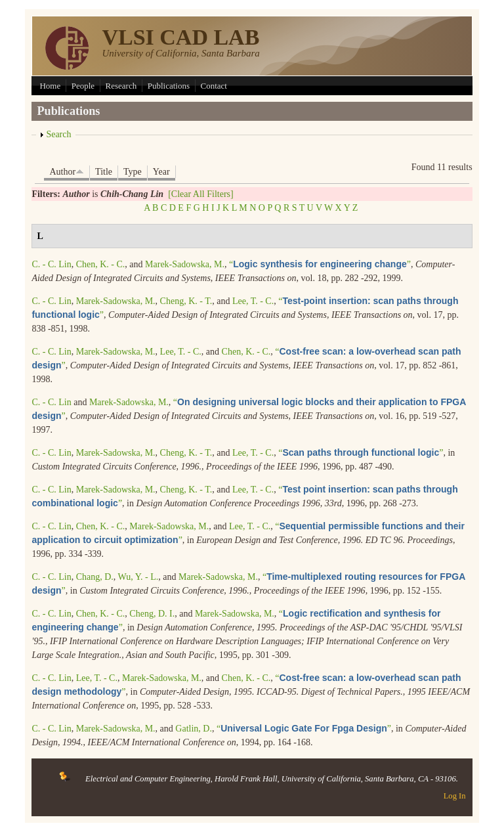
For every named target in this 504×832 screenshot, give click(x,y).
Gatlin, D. (194, 729)
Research (121, 86)
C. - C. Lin (51, 264)
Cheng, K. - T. (186, 301)
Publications (169, 86)
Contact (214, 86)
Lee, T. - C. (253, 301)
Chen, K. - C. (101, 264)
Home (50, 86)
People (83, 86)
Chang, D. (95, 577)
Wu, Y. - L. (138, 577)
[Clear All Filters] (201, 194)
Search (58, 134)
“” (320, 264)
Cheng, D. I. (152, 614)
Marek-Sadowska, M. (185, 264)
